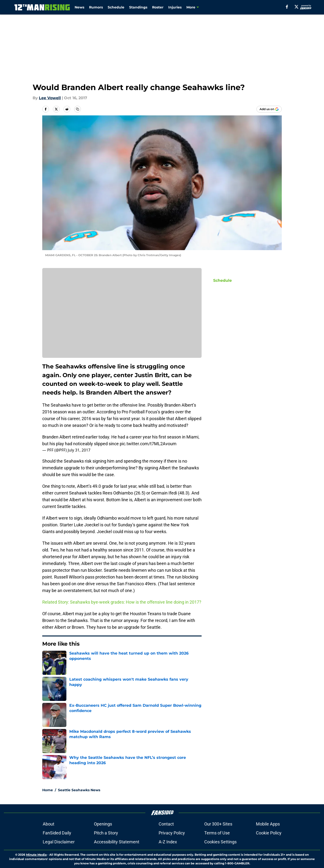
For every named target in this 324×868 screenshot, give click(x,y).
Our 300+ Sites (218, 824)
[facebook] (287, 7)
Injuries (175, 7)
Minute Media (36, 855)
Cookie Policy (269, 833)
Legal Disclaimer (59, 842)
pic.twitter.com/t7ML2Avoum (148, 444)
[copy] (77, 109)
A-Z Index (168, 842)
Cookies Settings (220, 842)
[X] (296, 7)
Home (48, 790)
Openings (103, 824)
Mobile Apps (268, 824)
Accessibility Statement (117, 842)
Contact (166, 824)
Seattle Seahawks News (79, 790)
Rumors (96, 7)
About (49, 824)
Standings (138, 7)
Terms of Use (217, 833)
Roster (158, 7)
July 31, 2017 (79, 450)
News (79, 7)
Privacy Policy (172, 833)
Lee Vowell (50, 98)
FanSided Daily (57, 833)
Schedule (116, 7)
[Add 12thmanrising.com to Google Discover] (269, 109)
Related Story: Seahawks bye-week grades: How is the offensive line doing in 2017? (122, 602)
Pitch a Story (106, 833)
